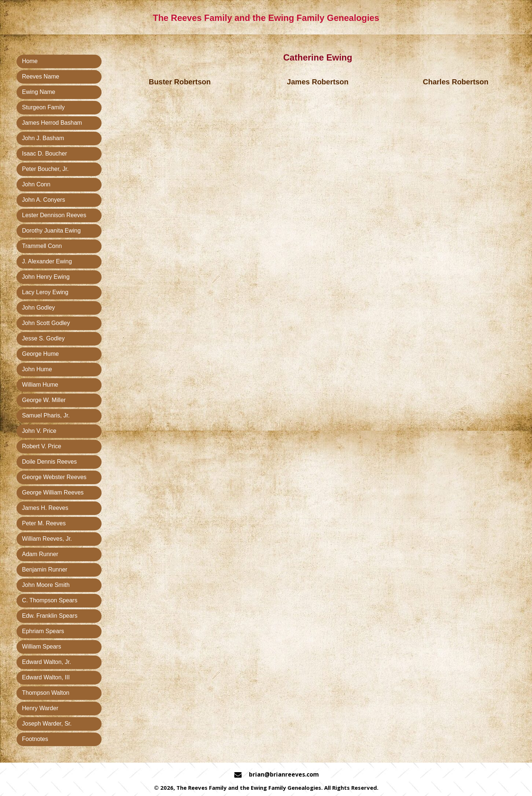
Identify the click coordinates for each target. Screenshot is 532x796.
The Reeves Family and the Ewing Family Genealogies (266, 18)
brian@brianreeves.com (284, 774)
